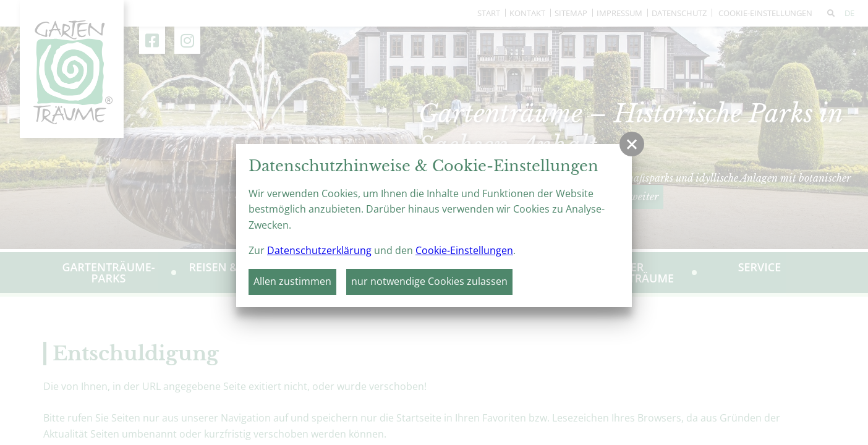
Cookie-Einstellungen (464, 250)
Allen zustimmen (292, 281)
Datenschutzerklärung (319, 250)
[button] (632, 144)
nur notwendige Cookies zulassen (429, 281)
